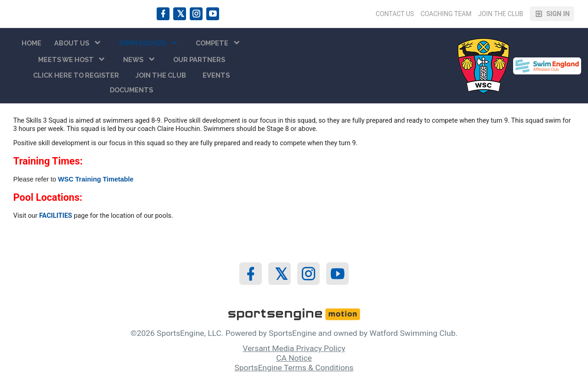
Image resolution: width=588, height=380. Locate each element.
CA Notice (294, 358)
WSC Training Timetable (96, 179)
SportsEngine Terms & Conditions (294, 368)
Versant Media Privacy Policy (294, 348)
